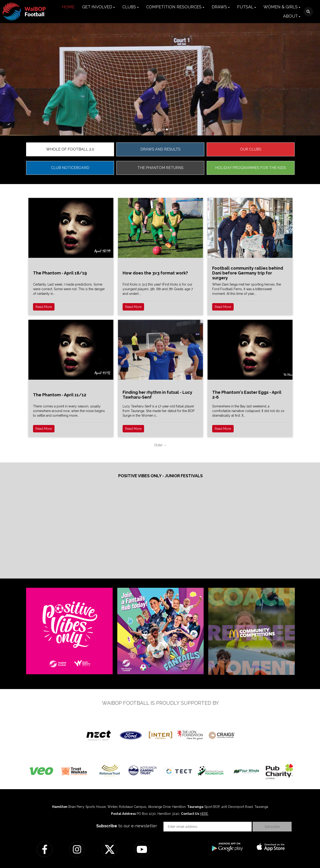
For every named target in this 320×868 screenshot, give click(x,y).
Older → (160, 445)
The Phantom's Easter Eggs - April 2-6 (247, 395)
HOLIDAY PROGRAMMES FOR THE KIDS (251, 168)
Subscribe (272, 827)
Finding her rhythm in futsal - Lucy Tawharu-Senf (157, 395)
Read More (44, 307)
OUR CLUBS (251, 149)
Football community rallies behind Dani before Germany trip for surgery (248, 273)
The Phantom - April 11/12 (60, 395)
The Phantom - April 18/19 (60, 273)
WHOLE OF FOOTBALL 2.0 (70, 149)
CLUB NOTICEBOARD (70, 168)
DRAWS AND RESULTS (160, 149)
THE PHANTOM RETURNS (160, 168)
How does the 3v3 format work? (155, 273)
